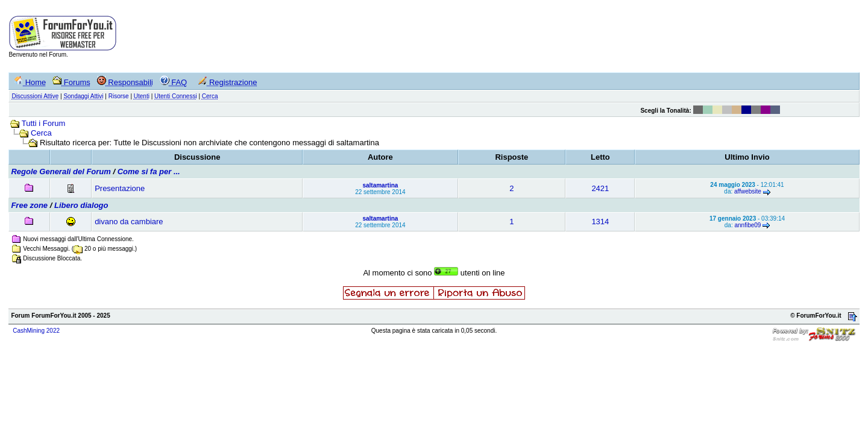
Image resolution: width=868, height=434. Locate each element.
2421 (600, 188)
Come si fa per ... (149, 171)
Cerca (41, 133)
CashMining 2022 (36, 331)
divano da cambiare (129, 222)
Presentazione (120, 188)
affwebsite (748, 191)
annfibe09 (747, 225)
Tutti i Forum (43, 123)
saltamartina (380, 185)
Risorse (119, 96)
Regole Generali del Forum (61, 171)
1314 (600, 222)
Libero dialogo (81, 205)
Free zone (29, 205)
